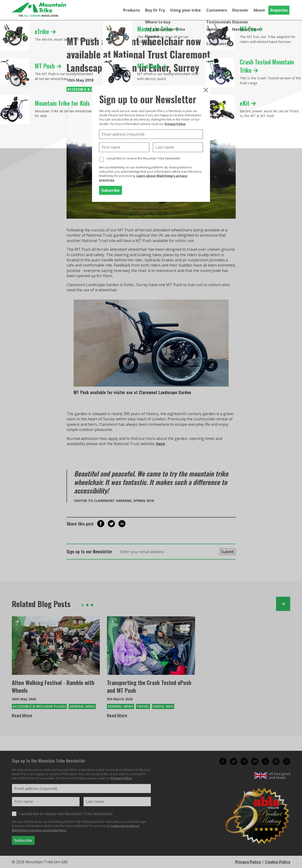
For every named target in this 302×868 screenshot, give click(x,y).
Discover (240, 10)
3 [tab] (92, 605)
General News (82, 706)
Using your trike (185, 10)
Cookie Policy (278, 862)
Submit (228, 552)
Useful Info (163, 706)
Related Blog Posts (41, 604)
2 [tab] (87, 605)
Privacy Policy (175, 124)
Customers (217, 10)
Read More (22, 715)
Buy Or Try (155, 10)
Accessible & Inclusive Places (39, 706)
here (161, 444)
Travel (143, 706)
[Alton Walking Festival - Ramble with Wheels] (56, 646)
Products (132, 10)
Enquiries (279, 10)
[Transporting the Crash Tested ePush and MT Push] (151, 646)
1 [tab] (83, 605)
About (259, 10)
